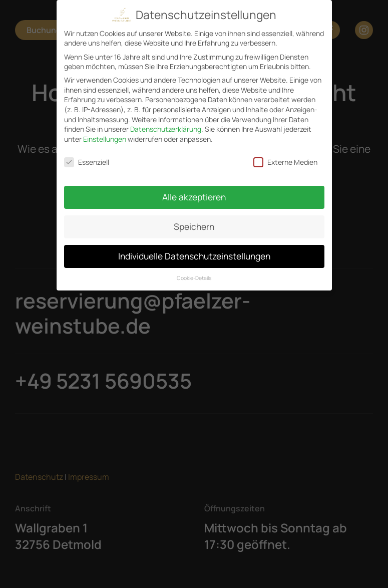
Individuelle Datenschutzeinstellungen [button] (194, 251)
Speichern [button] (194, 222)
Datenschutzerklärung (166, 124)
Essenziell (87, 157)
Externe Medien (285, 157)
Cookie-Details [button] (194, 273)
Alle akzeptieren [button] (194, 192)
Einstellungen (105, 134)
